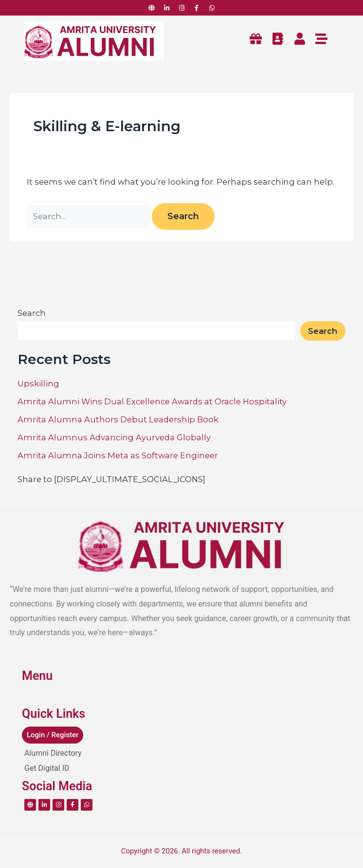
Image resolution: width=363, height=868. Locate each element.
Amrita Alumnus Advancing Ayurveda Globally (114, 437)
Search (32, 313)
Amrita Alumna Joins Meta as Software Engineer (118, 455)
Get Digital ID (47, 768)
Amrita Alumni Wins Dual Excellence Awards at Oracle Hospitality (152, 401)
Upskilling (38, 383)
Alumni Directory (53, 753)
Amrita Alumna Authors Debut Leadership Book (118, 419)
